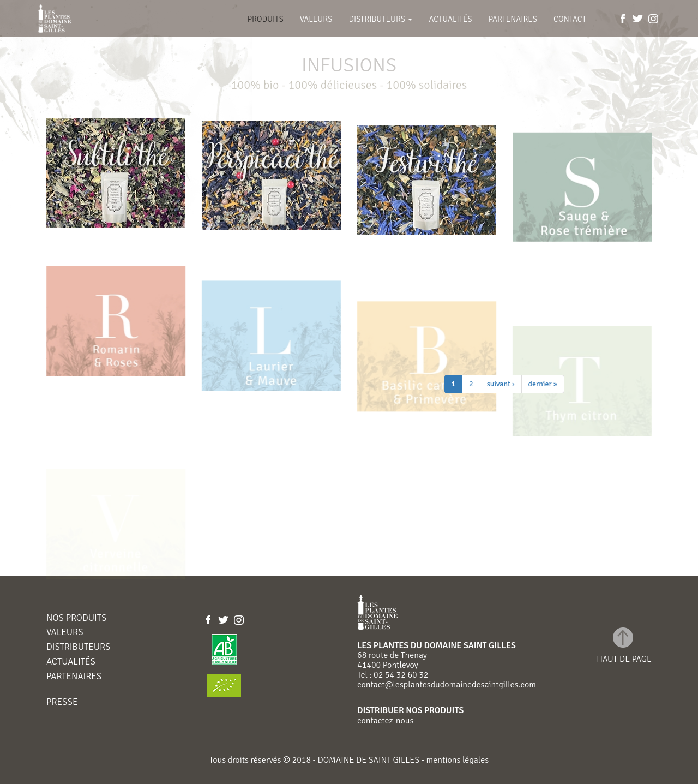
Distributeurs (380, 19)
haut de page (624, 659)
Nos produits (76, 618)
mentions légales (456, 760)
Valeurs (316, 19)
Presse (62, 702)
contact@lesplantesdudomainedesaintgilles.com (447, 685)
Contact (570, 19)
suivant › (501, 384)
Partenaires (513, 19)
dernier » (543, 384)
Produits (266, 19)
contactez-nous (385, 721)
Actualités (450, 19)
